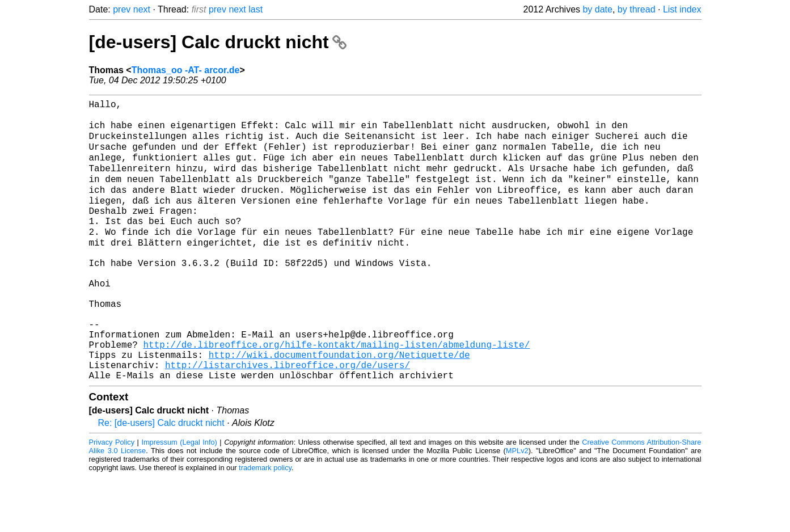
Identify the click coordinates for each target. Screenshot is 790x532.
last (255, 9)
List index (682, 9)
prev (122, 9)
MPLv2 (517, 506)
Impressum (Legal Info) (179, 498)
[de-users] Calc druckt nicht (218, 42)
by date (597, 9)
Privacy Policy (112, 498)
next (142, 9)
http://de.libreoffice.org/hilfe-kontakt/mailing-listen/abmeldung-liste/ (337, 393)
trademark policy (265, 523)
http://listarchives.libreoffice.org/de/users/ (288, 418)
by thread (637, 9)
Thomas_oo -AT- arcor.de (186, 70)
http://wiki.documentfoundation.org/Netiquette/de (339, 406)
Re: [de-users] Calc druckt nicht (161, 478)
